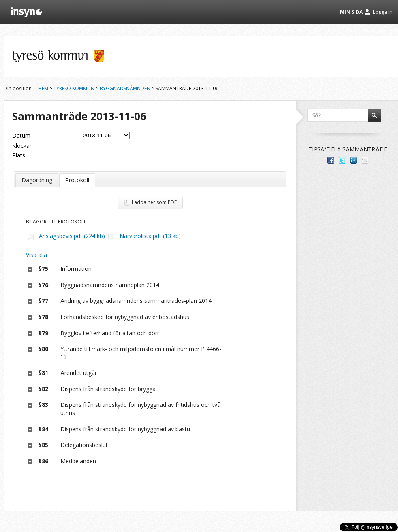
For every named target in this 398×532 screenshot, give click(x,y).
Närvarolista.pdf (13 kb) (150, 236)
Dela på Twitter (342, 160)
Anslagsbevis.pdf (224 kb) (72, 236)
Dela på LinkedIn (353, 160)
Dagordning (37, 180)
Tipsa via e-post (365, 160)
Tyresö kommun (74, 88)
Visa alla (36, 255)
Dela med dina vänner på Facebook (331, 160)
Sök (378, 119)
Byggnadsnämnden (125, 88)
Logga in (383, 12)
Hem (43, 88)
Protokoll (77, 180)
